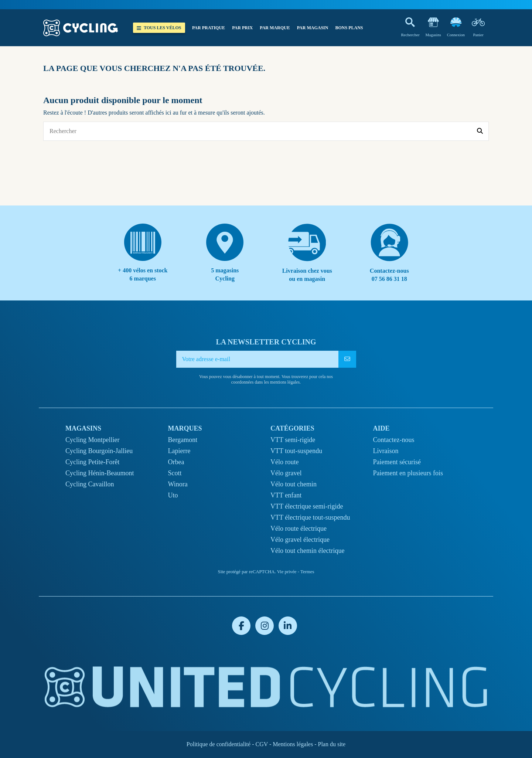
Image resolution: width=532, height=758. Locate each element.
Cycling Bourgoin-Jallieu (99, 451)
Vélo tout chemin (294, 484)
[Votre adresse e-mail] (258, 359)
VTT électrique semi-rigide (307, 506)
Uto (173, 495)
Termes (307, 572)
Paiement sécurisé (397, 462)
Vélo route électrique (299, 528)
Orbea (176, 462)
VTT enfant (286, 495)
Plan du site (332, 744)
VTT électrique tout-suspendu (310, 517)
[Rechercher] (480, 131)
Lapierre (179, 451)
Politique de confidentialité (219, 744)
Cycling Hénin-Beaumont (100, 473)
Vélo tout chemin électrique (307, 551)
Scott (175, 473)
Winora (178, 484)
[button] (208, 28)
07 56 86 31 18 (389, 279)
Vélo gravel (286, 473)
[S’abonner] (347, 359)
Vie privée (287, 572)
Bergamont (183, 440)
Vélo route (284, 462)
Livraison (386, 451)
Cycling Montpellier (92, 440)
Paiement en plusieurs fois (408, 473)
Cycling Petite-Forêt (92, 462)
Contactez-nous (394, 440)
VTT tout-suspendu (296, 451)
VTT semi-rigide (293, 440)
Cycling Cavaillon (90, 484)
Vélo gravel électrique (300, 540)
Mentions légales (293, 744)
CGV (262, 744)
